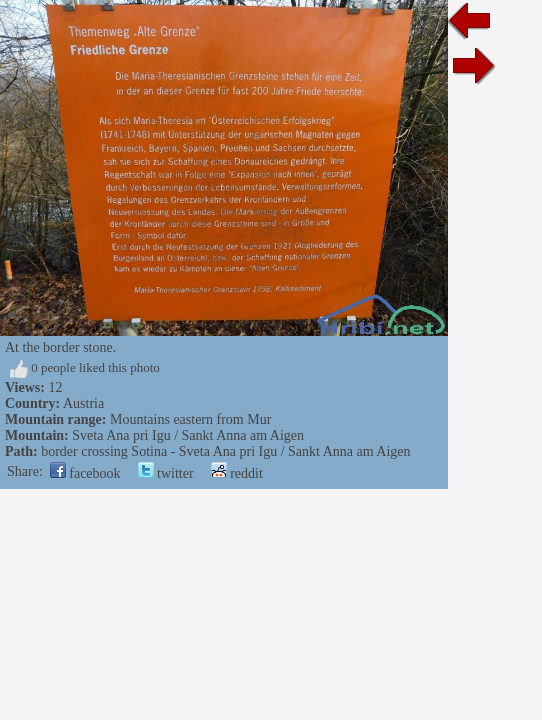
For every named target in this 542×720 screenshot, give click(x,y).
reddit (237, 473)
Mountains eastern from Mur (190, 419)
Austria (83, 403)
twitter (166, 473)
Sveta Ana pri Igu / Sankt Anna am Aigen (188, 435)
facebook (85, 473)
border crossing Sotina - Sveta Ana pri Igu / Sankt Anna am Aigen (225, 451)
